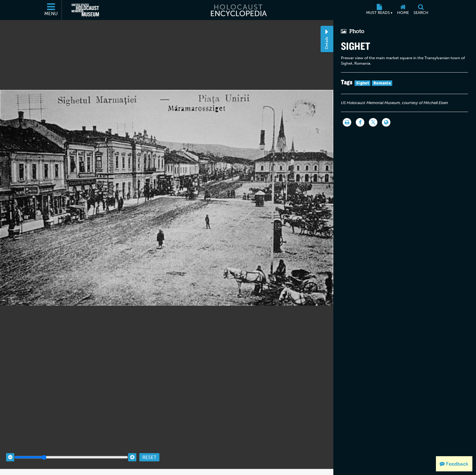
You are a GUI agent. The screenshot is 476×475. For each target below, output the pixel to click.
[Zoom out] (10, 451)
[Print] (347, 122)
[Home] (403, 10)
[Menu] (51, 10)
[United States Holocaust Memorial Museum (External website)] (85, 10)
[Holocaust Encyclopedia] (238, 10)
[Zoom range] (71, 451)
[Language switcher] (386, 122)
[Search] (421, 10)
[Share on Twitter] (373, 122)
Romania (382, 83)
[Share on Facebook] (360, 122)
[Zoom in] (132, 451)
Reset (149, 451)
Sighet (362, 83)
